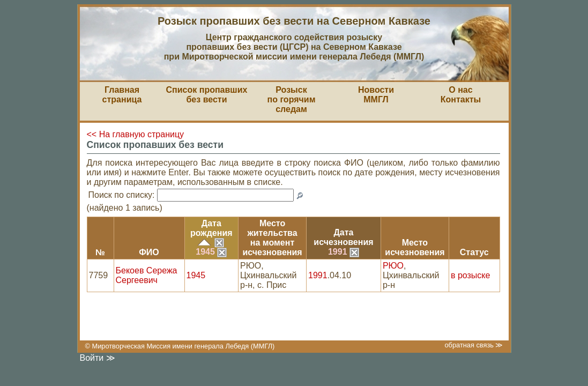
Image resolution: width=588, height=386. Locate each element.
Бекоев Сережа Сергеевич (147, 275)
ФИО (149, 252)
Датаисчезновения (343, 237)
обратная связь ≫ (474, 345)
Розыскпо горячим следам (292, 99)
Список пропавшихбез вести (207, 95)
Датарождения (211, 228)
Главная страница (122, 95)
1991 (344, 252)
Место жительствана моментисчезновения (272, 238)
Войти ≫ (98, 358)
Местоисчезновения (415, 247)
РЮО (393, 266)
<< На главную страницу (136, 134)
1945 (211, 252)
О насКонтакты (461, 95)
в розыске (470, 275)
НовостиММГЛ (376, 95)
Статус (474, 252)
